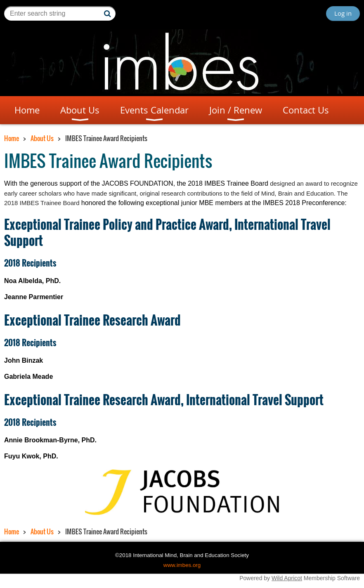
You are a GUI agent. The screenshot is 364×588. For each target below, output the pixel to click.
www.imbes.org (182, 565)
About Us (42, 138)
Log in (343, 13)
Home (12, 138)
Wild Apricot (287, 578)
